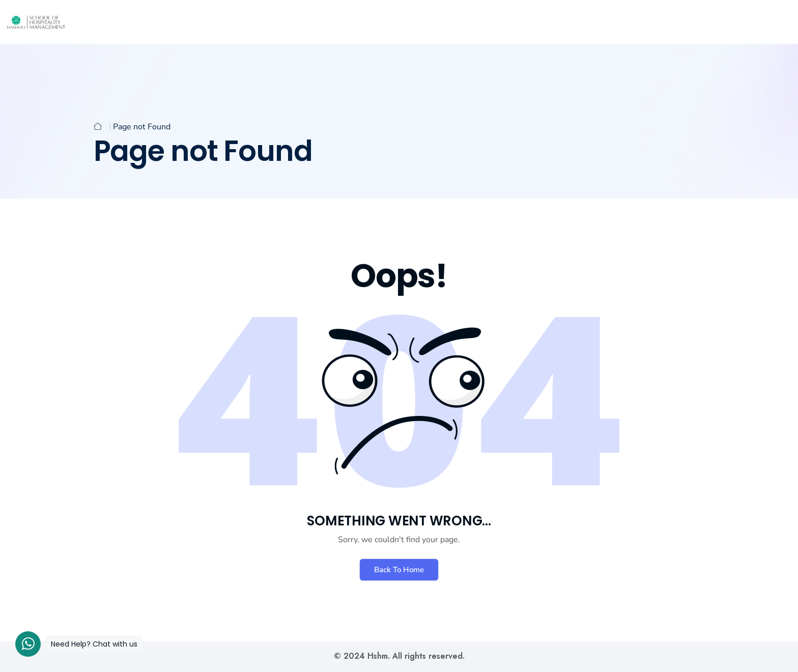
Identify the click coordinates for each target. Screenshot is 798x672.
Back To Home (399, 570)
